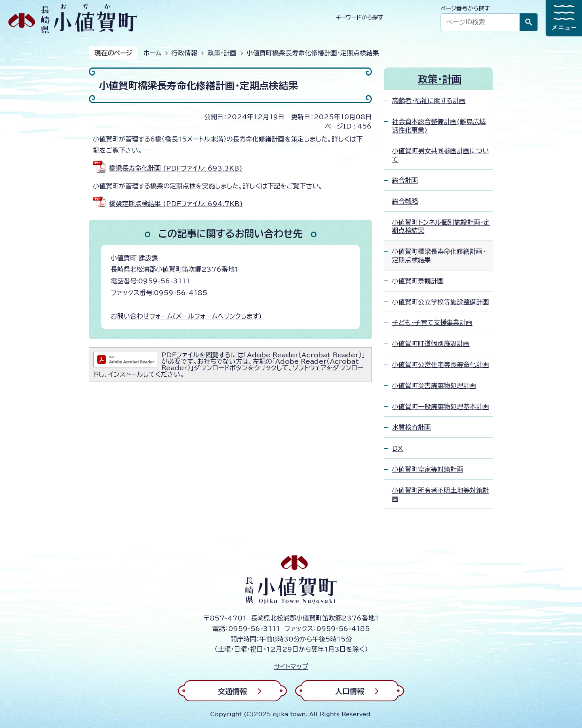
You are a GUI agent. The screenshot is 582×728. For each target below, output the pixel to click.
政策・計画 (222, 53)
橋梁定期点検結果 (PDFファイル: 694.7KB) (176, 204)
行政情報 (184, 53)
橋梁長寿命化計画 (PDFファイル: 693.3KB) (176, 168)
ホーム (152, 53)
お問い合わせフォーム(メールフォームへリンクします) (186, 316)
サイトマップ (291, 667)
